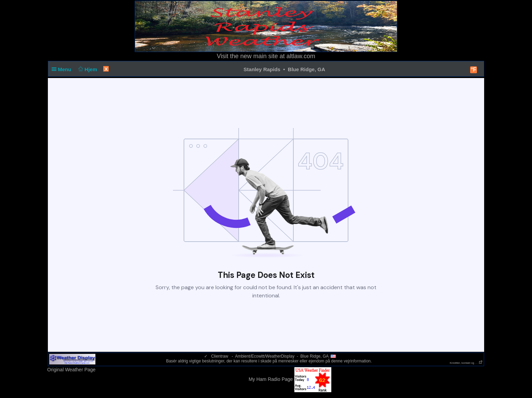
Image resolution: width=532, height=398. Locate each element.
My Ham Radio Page (271, 379)
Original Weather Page (71, 370)
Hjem (87, 69)
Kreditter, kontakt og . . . (467, 363)
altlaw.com (301, 56)
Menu (63, 69)
